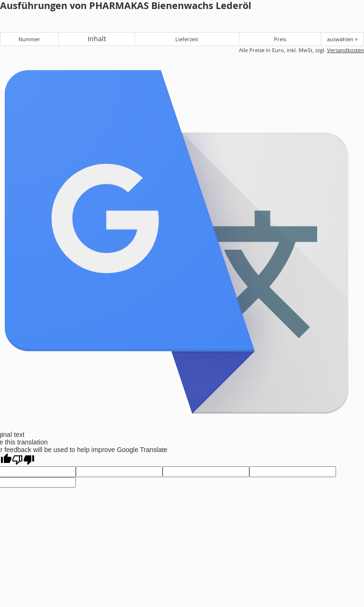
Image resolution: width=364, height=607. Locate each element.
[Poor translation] (23, 460)
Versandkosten (346, 50)
